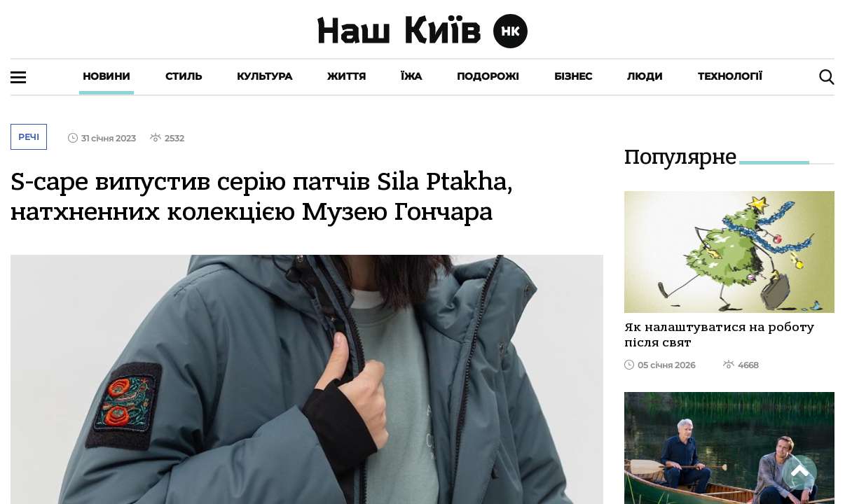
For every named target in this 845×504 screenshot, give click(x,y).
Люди (645, 76)
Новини (107, 76)
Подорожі (488, 76)
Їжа (411, 76)
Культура (265, 76)
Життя (346, 76)
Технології (730, 76)
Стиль (184, 76)
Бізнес (573, 76)
